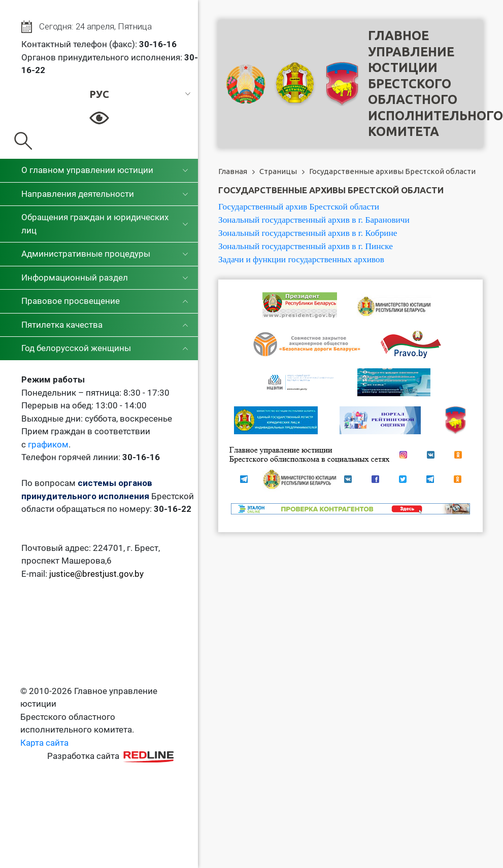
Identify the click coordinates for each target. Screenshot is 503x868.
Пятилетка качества (62, 325)
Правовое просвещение (71, 301)
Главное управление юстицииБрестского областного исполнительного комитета (435, 83)
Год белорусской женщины (76, 348)
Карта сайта (44, 743)
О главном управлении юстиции (87, 170)
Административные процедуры (86, 254)
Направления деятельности (78, 194)
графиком (48, 444)
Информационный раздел (75, 277)
